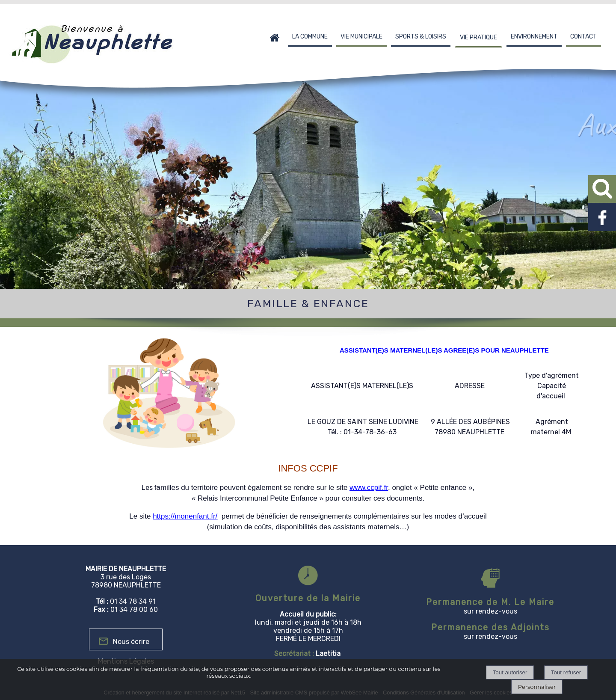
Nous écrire (131, 642)
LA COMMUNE (310, 37)
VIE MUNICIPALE (361, 37)
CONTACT (583, 37)
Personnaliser (537, 687)
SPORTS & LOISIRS (421, 37)
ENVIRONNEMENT (534, 37)
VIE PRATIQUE (478, 37)
